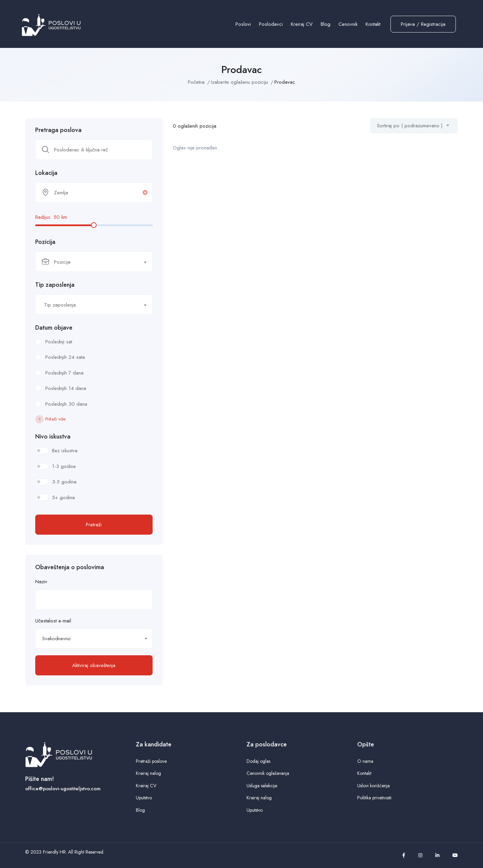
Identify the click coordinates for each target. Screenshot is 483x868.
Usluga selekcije (262, 786)
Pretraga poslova (58, 130)
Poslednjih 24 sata (65, 357)
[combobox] (94, 262)
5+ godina (63, 497)
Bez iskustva (65, 451)
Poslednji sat (59, 342)
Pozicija (45, 242)
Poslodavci (271, 24)
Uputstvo (144, 798)
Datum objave (54, 328)
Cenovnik (348, 24)
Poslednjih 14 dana (66, 388)
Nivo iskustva (53, 437)
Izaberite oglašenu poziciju (239, 82)
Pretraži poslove (151, 761)
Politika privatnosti (374, 798)
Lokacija (46, 173)
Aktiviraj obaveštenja (94, 665)
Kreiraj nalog (148, 773)
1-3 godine (64, 466)
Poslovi (243, 24)
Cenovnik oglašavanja (268, 773)
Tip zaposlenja (55, 285)
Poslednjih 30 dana (66, 404)
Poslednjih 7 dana (64, 373)
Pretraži (94, 525)
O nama (365, 761)
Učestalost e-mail (53, 621)
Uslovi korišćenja (373, 786)
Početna (196, 82)
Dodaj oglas (258, 761)
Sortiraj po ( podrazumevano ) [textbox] (410, 126)
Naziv (41, 582)
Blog (326, 24)
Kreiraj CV (302, 24)
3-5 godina (64, 482)
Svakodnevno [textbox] (57, 639)
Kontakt (373, 24)
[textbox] (90, 262)
